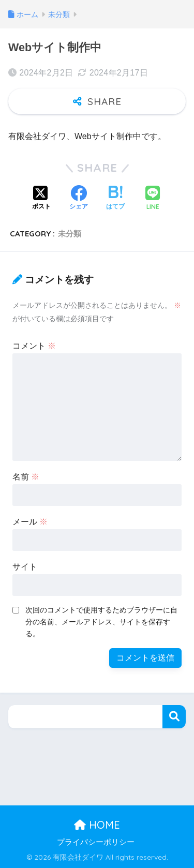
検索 (174, 717)
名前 (26, 477)
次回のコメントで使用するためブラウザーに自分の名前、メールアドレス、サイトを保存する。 (101, 622)
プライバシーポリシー (96, 842)
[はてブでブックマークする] (115, 199)
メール (30, 522)
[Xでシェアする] (41, 199)
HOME (97, 825)
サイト (25, 567)
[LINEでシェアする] (153, 199)
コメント (34, 346)
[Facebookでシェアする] (79, 199)
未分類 (70, 234)
